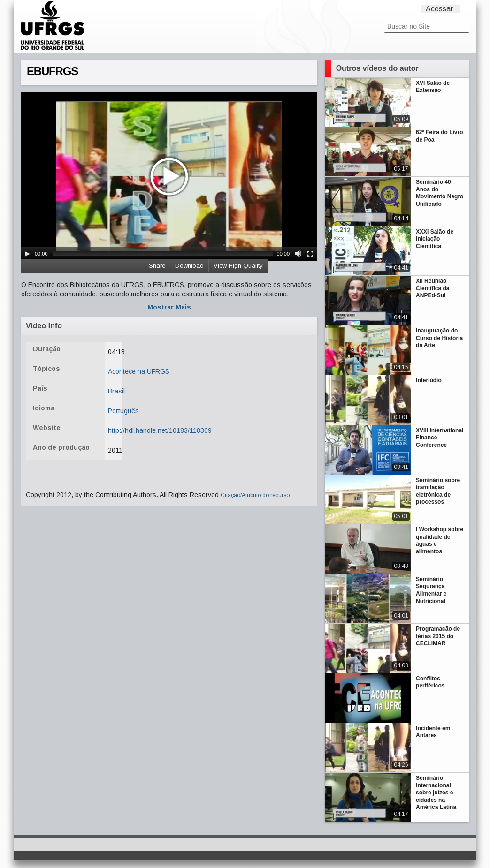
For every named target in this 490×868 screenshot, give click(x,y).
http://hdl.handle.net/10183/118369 (160, 430)
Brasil (116, 391)
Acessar (439, 9)
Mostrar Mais (169, 307)
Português (123, 411)
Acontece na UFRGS (139, 371)
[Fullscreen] (310, 254)
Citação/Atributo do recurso (255, 495)
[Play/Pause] (27, 254)
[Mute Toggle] (298, 254)
